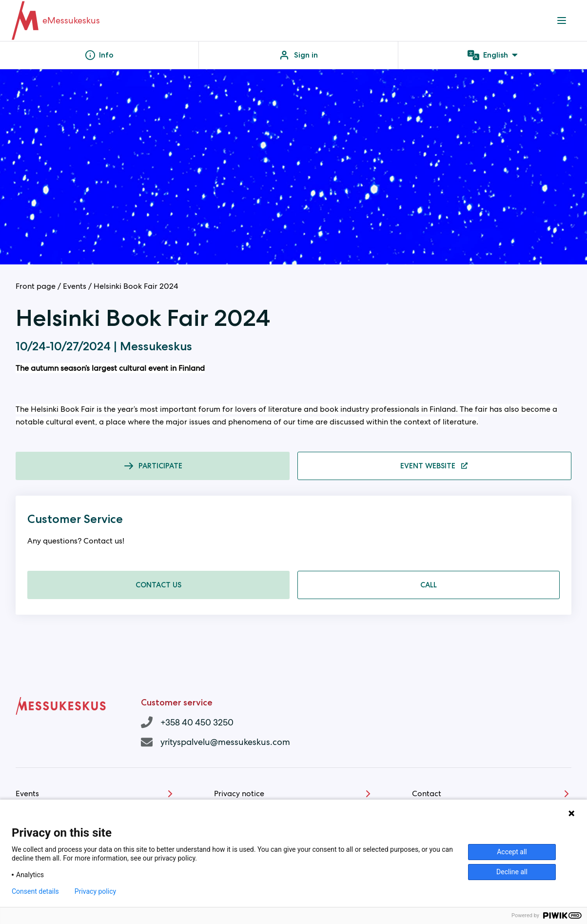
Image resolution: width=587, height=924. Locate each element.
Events (75, 286)
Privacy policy (95, 891)
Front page (36, 286)
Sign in (298, 55)
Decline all (512, 872)
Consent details (35, 891)
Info (99, 55)
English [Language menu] (493, 55)
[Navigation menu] (562, 20)
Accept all (512, 852)
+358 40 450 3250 (197, 722)
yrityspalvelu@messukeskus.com (225, 742)
